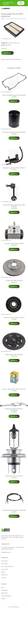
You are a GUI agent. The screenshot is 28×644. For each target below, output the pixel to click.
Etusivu (3, 19)
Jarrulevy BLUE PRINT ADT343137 (14, 281)
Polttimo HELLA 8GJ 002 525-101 (14, 476)
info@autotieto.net (6, 552)
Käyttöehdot (4, 593)
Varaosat (4, 578)
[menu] (26, 9)
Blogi (2, 587)
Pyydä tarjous (21, 3)
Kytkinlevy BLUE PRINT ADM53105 (14, 355)
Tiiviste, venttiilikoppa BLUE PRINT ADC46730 (14, 95)
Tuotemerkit (11, 43)
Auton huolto (4, 561)
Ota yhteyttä (4, 590)
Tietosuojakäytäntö (6, 596)
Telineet (3, 572)
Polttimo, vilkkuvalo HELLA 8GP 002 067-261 (14, 389)
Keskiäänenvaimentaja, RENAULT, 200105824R (14, 410)
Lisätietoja (7, 53)
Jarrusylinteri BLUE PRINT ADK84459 (14, 244)
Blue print (17, 43)
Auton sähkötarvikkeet (7, 566)
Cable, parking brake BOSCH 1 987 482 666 (14, 510)
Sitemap (3, 599)
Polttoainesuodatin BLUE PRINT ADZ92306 (14, 132)
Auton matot (4, 564)
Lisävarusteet (5, 569)
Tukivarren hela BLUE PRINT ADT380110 (14, 318)
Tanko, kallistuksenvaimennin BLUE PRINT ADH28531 (14, 206)
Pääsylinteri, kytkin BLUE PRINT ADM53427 (14, 168)
